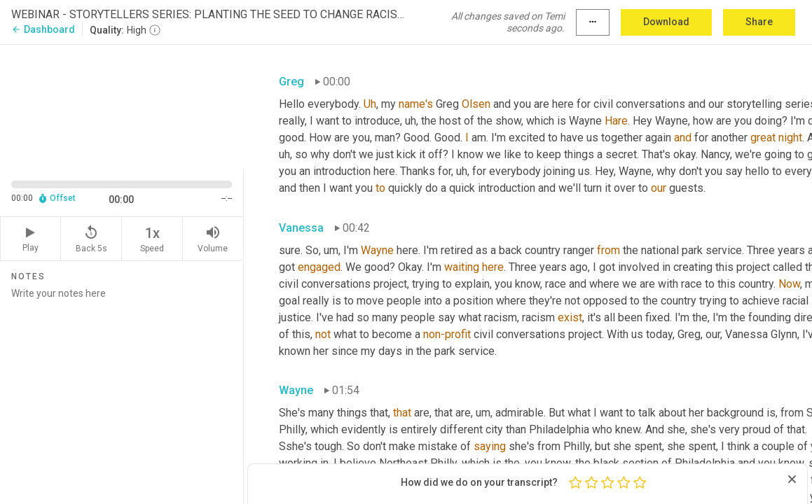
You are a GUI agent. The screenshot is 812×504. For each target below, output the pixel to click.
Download (666, 22)
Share (759, 22)
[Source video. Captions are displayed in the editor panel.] (122, 106)
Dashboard (43, 29)
